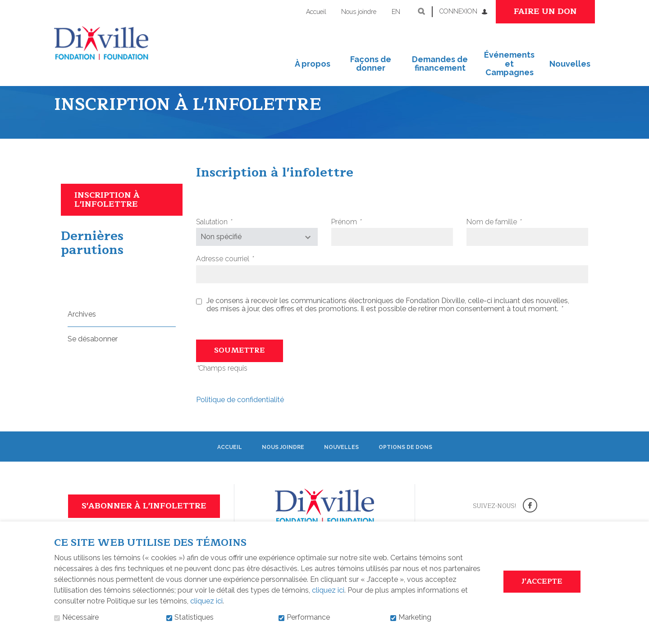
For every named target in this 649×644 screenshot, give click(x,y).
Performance (308, 617)
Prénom (361, 237)
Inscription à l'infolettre (107, 215)
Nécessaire (80, 617)
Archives (82, 329)
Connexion (458, 11)
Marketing (415, 617)
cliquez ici (328, 590)
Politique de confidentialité (240, 415)
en (396, 12)
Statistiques (194, 617)
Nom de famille (509, 237)
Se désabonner (93, 354)
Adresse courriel (240, 275)
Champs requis (222, 384)
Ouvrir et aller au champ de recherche (421, 11)
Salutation (229, 237)
